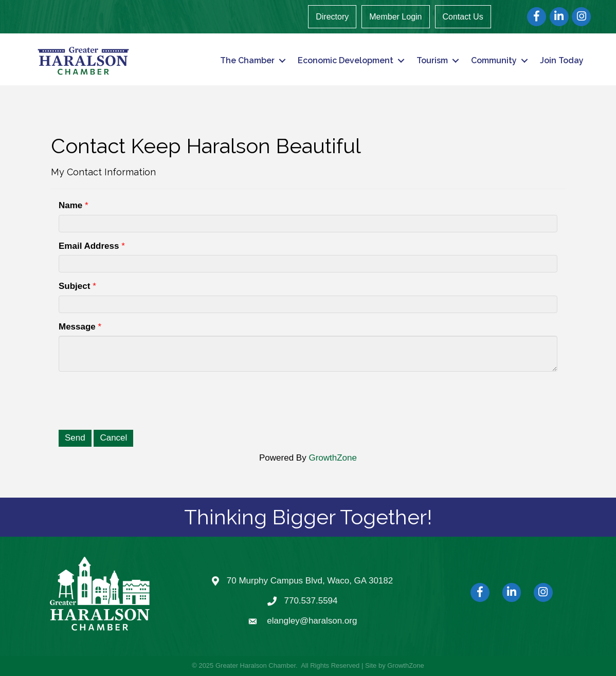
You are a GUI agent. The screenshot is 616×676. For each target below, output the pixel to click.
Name (70, 205)
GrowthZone (333, 458)
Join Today (562, 60)
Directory (332, 17)
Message (77, 327)
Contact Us (463, 17)
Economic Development (346, 60)
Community (494, 60)
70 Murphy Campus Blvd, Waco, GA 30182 (310, 581)
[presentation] (137, 399)
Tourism (432, 60)
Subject (74, 286)
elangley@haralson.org (312, 621)
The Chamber (247, 60)
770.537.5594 (311, 601)
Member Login (395, 17)
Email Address (89, 246)
